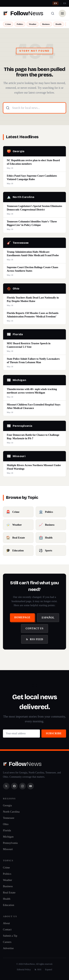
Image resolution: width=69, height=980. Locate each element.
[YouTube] (31, 786)
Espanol (49, 970)
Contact (7, 929)
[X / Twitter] (6, 786)
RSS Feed (34, 639)
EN (55, 3)
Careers (7, 942)
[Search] (53, 13)
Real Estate (9, 893)
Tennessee (9, 818)
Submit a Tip (10, 936)
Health (59, 24)
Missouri (8, 849)
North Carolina (11, 812)
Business (46, 24)
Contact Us (34, 628)
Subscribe (54, 733)
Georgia (7, 805)
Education (9, 905)
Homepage (22, 617)
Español (48, 618)
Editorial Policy (24, 970)
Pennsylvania (10, 843)
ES (65, 3)
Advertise (8, 948)
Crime (8, 24)
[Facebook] (14, 786)
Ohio (6, 824)
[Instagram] (22, 786)
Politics (20, 24)
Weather (33, 24)
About (6, 923)
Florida (7, 830)
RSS (38, 970)
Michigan (8, 837)
